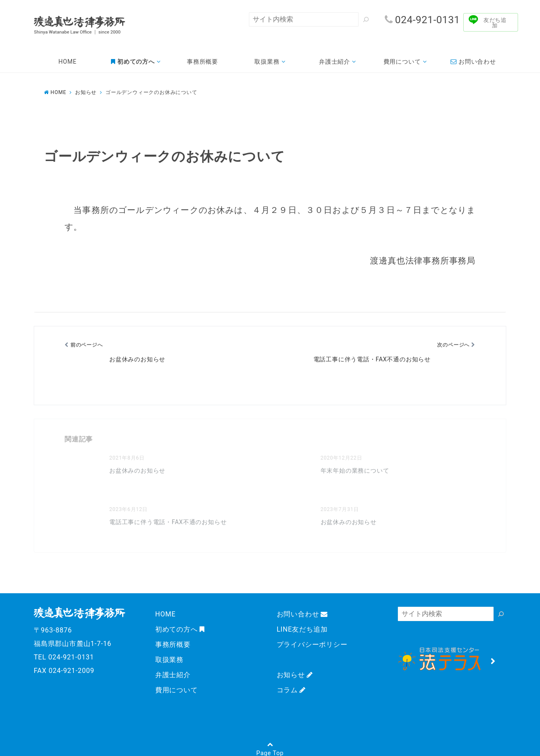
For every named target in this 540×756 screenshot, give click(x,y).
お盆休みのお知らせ (137, 471)
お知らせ (295, 675)
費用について (402, 62)
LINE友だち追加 (302, 629)
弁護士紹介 (335, 62)
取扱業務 (267, 62)
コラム (291, 690)
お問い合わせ (473, 62)
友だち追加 (495, 23)
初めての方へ (180, 629)
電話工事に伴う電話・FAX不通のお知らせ (168, 522)
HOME (68, 62)
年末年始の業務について (355, 471)
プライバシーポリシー (312, 644)
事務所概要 (202, 62)
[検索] (366, 19)
